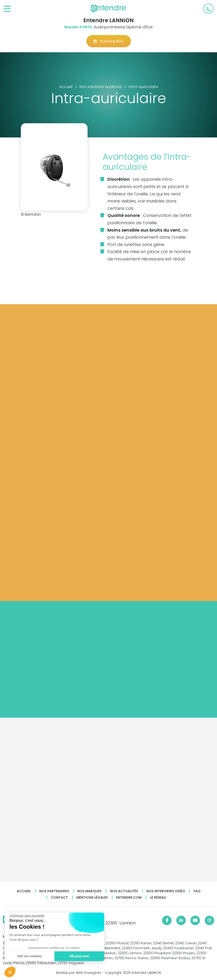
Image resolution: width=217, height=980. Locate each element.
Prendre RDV (109, 41)
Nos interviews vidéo (166, 891)
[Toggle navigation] (7, 9)
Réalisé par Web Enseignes (79, 973)
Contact (59, 898)
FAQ (197, 891)
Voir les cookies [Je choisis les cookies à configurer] (29, 956)
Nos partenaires (54, 891)
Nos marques (89, 891)
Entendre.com (129, 898)
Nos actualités (124, 891)
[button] (10, 972)
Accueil (24, 891)
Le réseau (158, 898)
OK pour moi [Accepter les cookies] (79, 956)
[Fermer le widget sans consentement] (27, 916)
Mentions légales (92, 898)
